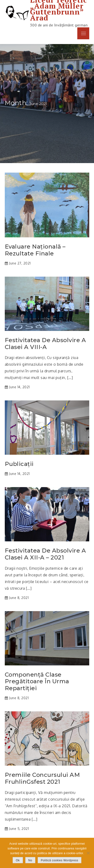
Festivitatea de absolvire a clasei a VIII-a (45, 344)
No (30, 860)
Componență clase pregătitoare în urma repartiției (37, 682)
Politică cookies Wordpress (60, 860)
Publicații (19, 464)
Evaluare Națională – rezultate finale (35, 250)
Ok (18, 860)
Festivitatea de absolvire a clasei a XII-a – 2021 (45, 554)
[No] (88, 853)
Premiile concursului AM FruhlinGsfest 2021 (42, 778)
